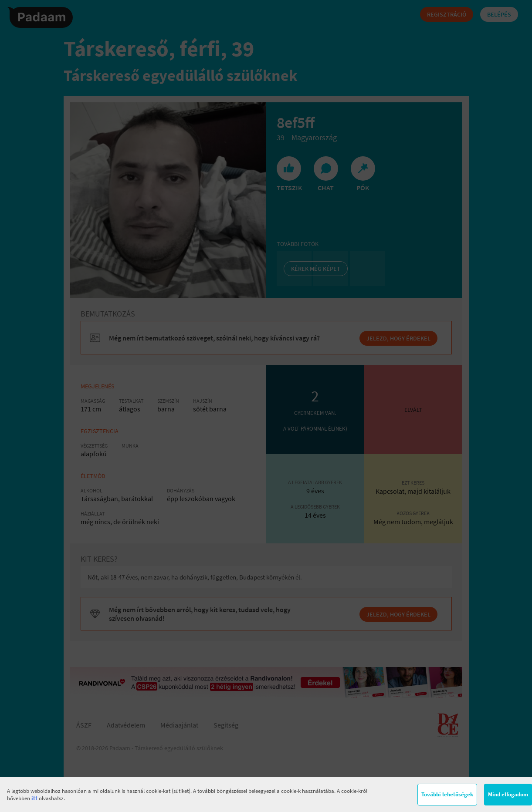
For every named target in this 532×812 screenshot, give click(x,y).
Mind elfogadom (508, 794)
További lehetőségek (447, 794)
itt (34, 798)
